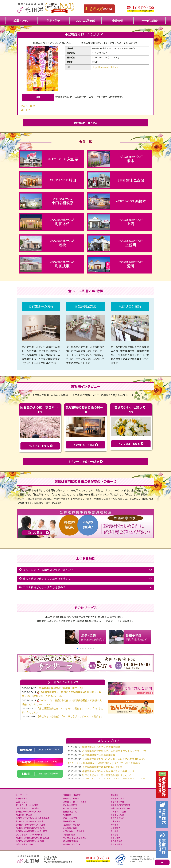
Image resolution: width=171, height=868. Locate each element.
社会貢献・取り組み (72, 825)
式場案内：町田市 (71, 799)
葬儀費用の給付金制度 (120, 805)
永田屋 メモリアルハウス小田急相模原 (33, 818)
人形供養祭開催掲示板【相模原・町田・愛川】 (62, 688)
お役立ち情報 (69, 835)
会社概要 (67, 815)
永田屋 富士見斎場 (24, 815)
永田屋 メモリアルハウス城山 (29, 812)
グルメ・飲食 (28, 106)
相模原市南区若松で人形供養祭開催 (101, 747)
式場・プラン (22, 21)
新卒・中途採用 (70, 818)
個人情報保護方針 (71, 841)
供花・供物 (53, 21)
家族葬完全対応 (117, 818)
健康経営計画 (69, 821)
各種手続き (115, 828)
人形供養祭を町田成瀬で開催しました (102, 767)
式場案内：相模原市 (72, 795)
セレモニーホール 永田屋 (27, 805)
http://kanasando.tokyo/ (105, 67)
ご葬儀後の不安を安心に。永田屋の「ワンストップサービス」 (115, 751)
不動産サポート (117, 838)
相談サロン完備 (117, 815)
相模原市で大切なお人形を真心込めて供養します (108, 771)
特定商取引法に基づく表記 (75, 838)
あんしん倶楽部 (85, 21)
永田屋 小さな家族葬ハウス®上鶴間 (31, 831)
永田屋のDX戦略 (70, 828)
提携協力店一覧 (70, 812)
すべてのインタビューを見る (85, 462)
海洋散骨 (114, 825)
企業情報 (117, 21)
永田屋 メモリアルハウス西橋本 (30, 821)
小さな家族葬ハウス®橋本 (27, 808)
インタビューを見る (40, 446)
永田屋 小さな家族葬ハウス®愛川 (30, 841)
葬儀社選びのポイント (120, 808)
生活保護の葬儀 (117, 802)
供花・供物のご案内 (25, 844)
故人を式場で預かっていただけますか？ (86, 579)
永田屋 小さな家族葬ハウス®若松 (30, 828)
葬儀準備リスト (117, 799)
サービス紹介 (149, 21)
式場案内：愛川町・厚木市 (75, 802)
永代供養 (114, 831)
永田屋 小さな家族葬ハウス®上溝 (30, 825)
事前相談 (114, 795)
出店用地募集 (116, 844)
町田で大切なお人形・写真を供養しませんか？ (107, 775)
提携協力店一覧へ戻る (85, 123)
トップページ (22, 795)
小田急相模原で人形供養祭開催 (99, 755)
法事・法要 (115, 821)
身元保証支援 (116, 841)
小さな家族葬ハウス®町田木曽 (29, 835)
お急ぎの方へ (22, 799)
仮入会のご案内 (70, 808)
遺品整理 (114, 835)
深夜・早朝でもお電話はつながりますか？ (86, 570)
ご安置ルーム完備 (118, 812)
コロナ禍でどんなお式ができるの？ (86, 587)
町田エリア (27, 110)
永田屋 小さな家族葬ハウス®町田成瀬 (32, 838)
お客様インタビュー (72, 844)
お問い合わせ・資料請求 (74, 831)
